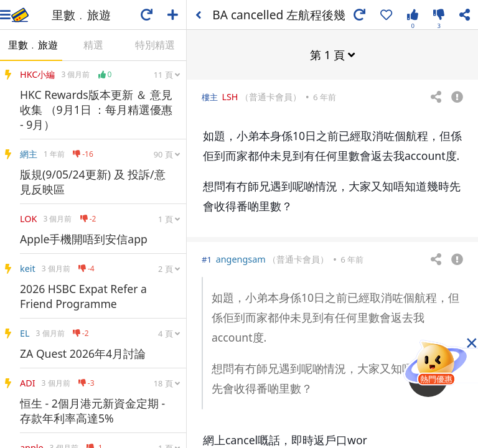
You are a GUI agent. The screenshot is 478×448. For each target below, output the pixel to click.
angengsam (241, 259)
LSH (230, 96)
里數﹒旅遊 (33, 45)
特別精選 (155, 45)
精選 (93, 45)
